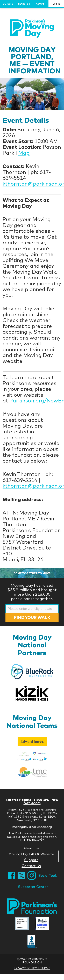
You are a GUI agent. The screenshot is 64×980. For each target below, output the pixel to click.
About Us (31, 848)
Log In (56, 4)
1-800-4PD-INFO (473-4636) (41, 802)
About (40, 4)
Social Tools (48, 875)
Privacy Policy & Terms (32, 968)
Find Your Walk (32, 617)
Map (24, 153)
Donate (8, 4)
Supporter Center (33, 887)
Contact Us (31, 866)
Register (24, 4)
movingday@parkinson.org (32, 827)
